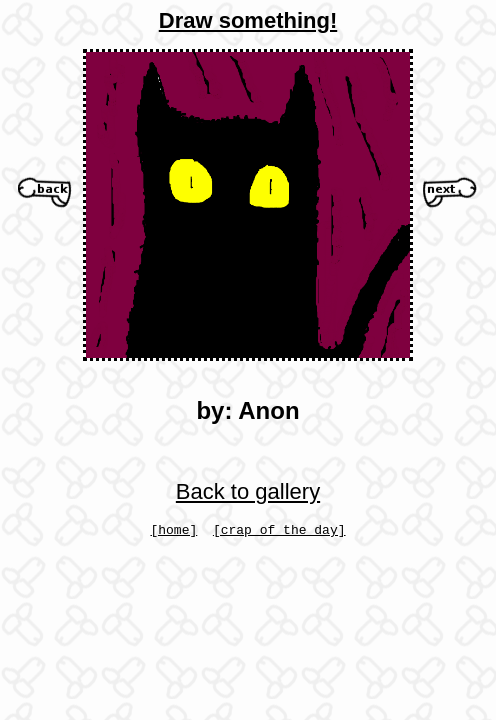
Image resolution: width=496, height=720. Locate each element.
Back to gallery (248, 491)
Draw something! (248, 20)
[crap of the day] (279, 532)
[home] (173, 532)
